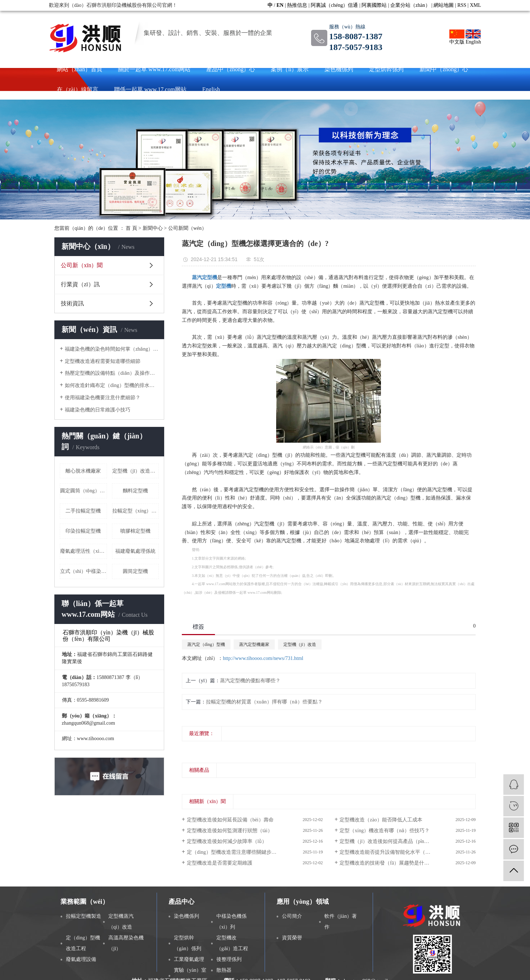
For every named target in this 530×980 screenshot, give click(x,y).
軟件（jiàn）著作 (341, 922)
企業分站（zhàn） (410, 5)
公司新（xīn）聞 (82, 265)
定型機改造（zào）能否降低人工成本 (381, 820)
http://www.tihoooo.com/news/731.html (263, 658)
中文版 (457, 37)
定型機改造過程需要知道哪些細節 (103, 361)
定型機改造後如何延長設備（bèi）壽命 (230, 820)
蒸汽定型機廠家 (254, 644)
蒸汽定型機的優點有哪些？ (250, 681)
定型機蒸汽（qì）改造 (121, 922)
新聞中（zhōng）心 (444, 69)
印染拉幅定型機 (83, 531)
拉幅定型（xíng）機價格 (136, 511)
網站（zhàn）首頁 (80, 69)
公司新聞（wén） (187, 228)
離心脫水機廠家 (83, 471)
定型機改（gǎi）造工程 (232, 943)
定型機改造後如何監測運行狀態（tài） (230, 831)
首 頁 (131, 228)
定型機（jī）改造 (300, 644)
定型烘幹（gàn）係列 (188, 943)
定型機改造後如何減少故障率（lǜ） (227, 841)
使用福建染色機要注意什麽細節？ (103, 398)
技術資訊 (72, 303)
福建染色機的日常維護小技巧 (98, 410)
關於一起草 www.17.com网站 (154, 69)
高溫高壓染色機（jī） (126, 943)
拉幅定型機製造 (84, 916)
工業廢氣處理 (189, 959)
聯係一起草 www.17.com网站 (150, 89)
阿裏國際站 (374, 5)
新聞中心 (153, 228)
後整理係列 (229, 959)
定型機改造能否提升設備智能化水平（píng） (389, 852)
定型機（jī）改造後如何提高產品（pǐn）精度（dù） (397, 841)
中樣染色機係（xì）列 (232, 922)
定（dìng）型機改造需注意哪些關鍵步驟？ (234, 852)
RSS (462, 5)
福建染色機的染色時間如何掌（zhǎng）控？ (112, 349)
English (473, 37)
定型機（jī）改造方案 (136, 471)
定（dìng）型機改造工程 (83, 943)
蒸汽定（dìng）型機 (206, 644)
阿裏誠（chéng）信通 (334, 5)
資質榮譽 (292, 938)
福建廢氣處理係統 (135, 551)
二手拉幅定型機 (83, 511)
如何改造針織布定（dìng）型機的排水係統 (112, 385)
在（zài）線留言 (78, 89)
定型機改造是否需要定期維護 (220, 863)
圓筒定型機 (135, 571)
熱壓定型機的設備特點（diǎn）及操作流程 (112, 373)
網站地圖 (444, 5)
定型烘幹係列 (386, 69)
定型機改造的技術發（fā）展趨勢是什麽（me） (392, 863)
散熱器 (224, 970)
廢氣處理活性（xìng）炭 (84, 551)
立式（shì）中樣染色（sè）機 (84, 571)
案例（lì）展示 (290, 69)
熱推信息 (297, 5)
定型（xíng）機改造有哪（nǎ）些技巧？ (385, 831)
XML (475, 5)
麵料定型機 (135, 491)
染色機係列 (339, 69)
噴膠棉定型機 (135, 531)
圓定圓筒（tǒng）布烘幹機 (84, 491)
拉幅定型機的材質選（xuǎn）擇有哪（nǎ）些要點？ (264, 702)
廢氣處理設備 (81, 959)
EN (280, 5)
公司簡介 (292, 916)
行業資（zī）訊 (80, 284)
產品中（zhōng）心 (231, 69)
